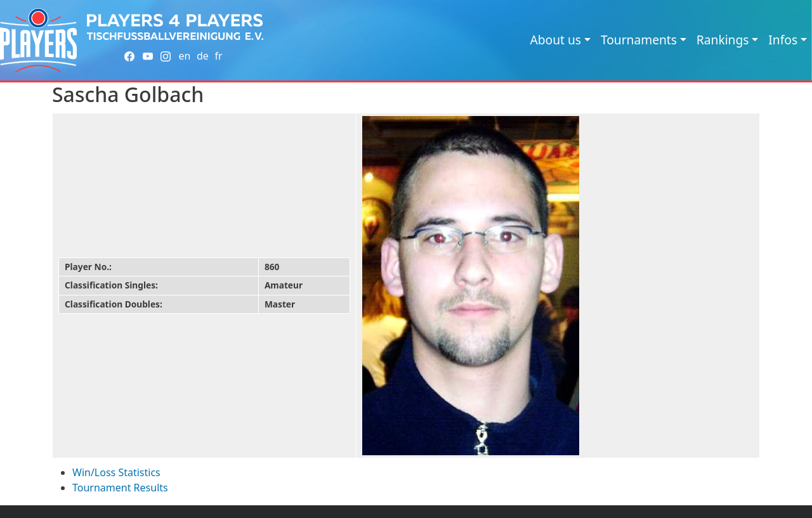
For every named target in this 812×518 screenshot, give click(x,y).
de (203, 56)
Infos (783, 40)
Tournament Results (120, 488)
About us (555, 40)
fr (218, 56)
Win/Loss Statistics (116, 472)
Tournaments (639, 40)
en (184, 56)
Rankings (723, 40)
